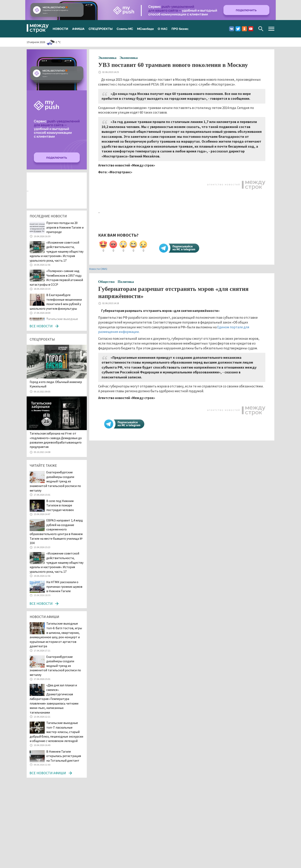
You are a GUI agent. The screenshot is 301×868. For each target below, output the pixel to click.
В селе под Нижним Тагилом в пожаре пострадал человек (60, 505)
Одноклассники (244, 29)
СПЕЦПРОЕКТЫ (101, 29)
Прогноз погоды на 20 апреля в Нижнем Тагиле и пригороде (65, 227)
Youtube (251, 29)
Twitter (238, 29)
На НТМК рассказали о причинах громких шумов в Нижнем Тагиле (64, 586)
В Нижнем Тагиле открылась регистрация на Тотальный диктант (64, 756)
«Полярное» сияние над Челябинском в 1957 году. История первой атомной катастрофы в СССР (56, 278)
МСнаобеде (145, 29)
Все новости (41, 326)
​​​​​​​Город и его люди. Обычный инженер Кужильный (56, 384)
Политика (126, 282)
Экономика (107, 58)
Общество (106, 282)
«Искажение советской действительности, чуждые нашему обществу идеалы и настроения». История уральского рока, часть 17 (57, 251)
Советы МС (125, 29)
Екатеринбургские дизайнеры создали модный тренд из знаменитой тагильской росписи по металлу (55, 481)
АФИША (78, 29)
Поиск (261, 29)
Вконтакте (232, 29)
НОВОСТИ (60, 29)
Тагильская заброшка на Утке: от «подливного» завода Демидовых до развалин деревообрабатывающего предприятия (56, 440)
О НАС (163, 29)
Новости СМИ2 (98, 269)
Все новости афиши (48, 773)
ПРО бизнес (180, 29)
